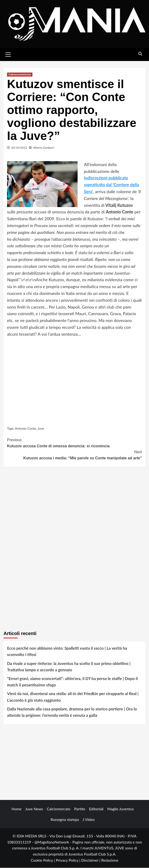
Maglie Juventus (120, 809)
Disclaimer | (91, 860)
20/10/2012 (19, 148)
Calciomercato (59, 809)
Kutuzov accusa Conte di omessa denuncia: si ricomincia (74, 443)
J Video (88, 820)
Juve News (34, 809)
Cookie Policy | (43, 860)
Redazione (110, 860)
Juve (41, 428)
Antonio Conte (26, 428)
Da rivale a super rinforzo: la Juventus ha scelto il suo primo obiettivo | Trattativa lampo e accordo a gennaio (69, 667)
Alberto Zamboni (44, 148)
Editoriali (96, 809)
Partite (80, 809)
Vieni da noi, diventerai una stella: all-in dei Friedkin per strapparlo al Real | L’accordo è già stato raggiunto (73, 697)
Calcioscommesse (20, 75)
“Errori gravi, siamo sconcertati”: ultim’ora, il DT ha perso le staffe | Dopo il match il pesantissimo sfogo (72, 682)
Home (17, 809)
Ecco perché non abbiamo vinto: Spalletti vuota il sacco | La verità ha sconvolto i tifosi (67, 652)
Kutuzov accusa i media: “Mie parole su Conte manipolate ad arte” (74, 455)
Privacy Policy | (68, 860)
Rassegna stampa (65, 820)
